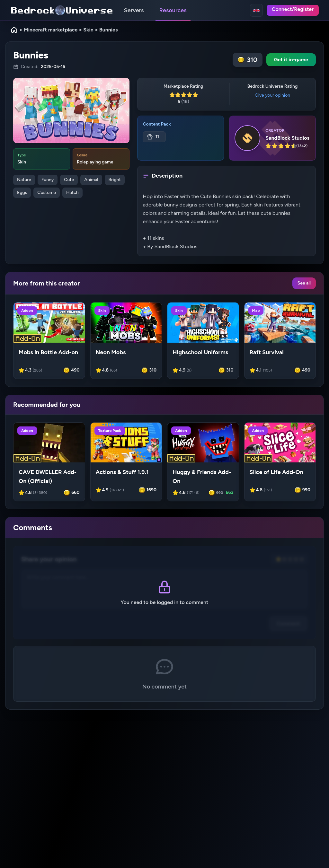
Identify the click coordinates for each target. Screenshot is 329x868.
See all (304, 283)
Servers (134, 10)
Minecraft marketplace (51, 30)
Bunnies (109, 30)
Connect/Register (293, 9)
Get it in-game (291, 60)
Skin (88, 30)
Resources (173, 10)
